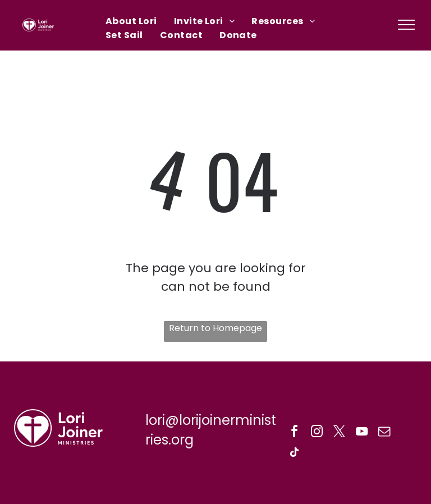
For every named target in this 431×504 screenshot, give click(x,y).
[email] (384, 433)
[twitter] (340, 433)
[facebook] (295, 433)
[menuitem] (131, 21)
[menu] (406, 25)
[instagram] (317, 433)
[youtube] (362, 433)
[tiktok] (295, 454)
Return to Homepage (215, 328)
